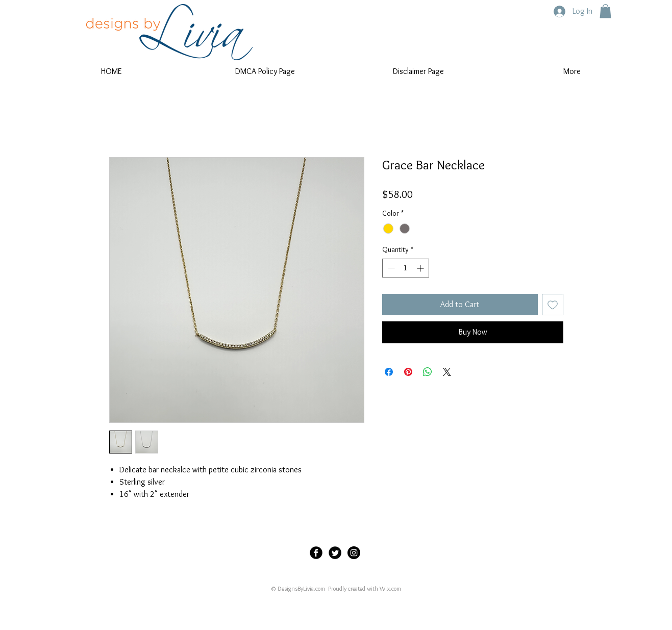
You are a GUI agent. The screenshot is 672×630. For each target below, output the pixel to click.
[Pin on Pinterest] (408, 372)
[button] (605, 11)
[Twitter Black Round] (335, 553)
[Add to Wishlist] (553, 305)
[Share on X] (447, 372)
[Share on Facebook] (389, 372)
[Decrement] (390, 268)
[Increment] (421, 268)
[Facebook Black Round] (316, 553)
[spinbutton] (406, 268)
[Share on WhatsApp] (428, 372)
